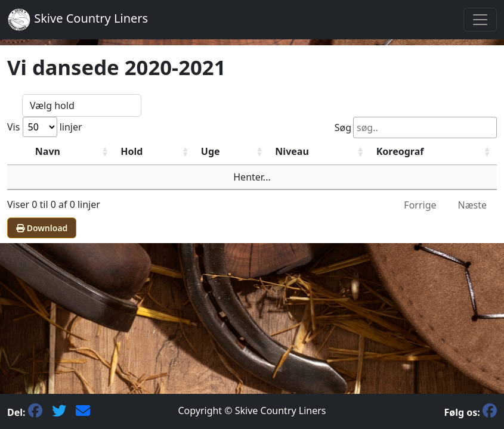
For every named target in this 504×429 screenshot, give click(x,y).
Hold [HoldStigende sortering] (132, 151)
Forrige (420, 205)
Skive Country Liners (78, 20)
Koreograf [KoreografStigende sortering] (400, 151)
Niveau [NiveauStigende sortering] (292, 151)
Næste (472, 205)
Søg (416, 128)
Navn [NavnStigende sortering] (48, 151)
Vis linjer (45, 127)
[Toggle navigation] (480, 20)
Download (42, 228)
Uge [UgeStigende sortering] (211, 151)
